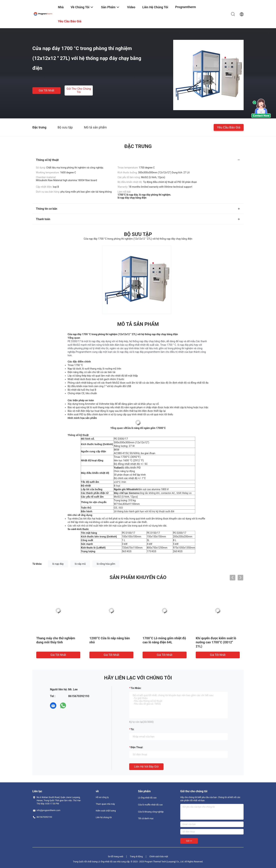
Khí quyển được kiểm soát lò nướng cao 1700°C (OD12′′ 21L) (216, 642)
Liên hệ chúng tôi (104, 817)
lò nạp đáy (58, 564)
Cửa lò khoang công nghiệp (151, 812)
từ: (132, 729)
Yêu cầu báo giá (229, 127)
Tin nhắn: (136, 688)
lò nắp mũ (80, 564)
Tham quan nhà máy (105, 804)
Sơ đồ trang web (116, 857)
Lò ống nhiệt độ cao (147, 798)
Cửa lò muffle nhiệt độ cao (150, 805)
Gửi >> (189, 841)
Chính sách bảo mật (159, 857)
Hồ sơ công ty (102, 797)
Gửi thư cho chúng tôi (79, 90)
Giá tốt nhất (46, 90)
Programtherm (186, 7)
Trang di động (136, 857)
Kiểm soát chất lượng (106, 811)
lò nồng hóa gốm (106, 564)
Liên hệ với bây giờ (146, 767)
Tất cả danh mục (146, 818)
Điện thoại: (137, 747)
